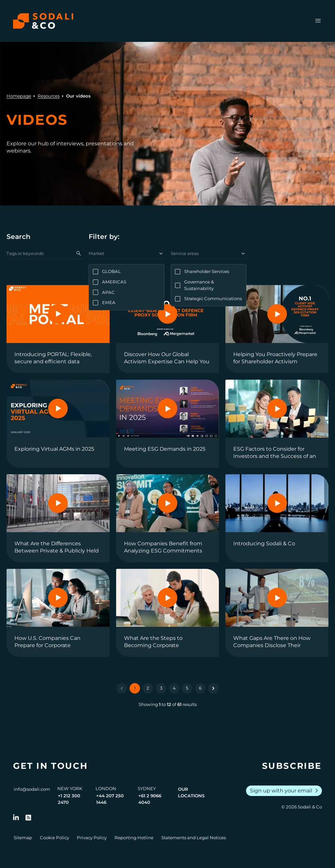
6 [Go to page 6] (200, 688)
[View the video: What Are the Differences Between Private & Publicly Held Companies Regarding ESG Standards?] (58, 518)
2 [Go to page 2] (148, 688)
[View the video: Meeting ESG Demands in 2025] (168, 424)
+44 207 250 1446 (110, 799)
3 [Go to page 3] (161, 688)
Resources (49, 96)
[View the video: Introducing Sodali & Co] (277, 518)
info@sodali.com (32, 789)
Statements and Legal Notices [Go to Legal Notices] (194, 838)
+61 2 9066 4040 (150, 799)
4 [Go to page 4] (174, 688)
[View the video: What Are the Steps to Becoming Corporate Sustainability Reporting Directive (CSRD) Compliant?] (168, 613)
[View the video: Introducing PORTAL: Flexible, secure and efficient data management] (58, 329)
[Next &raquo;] (213, 688)
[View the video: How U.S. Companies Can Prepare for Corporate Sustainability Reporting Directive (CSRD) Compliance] (58, 613)
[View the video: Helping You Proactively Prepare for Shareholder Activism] (277, 329)
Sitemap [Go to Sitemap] (23, 838)
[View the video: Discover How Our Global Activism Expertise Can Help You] (168, 329)
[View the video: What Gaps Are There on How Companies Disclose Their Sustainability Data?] (277, 613)
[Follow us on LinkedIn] (16, 818)
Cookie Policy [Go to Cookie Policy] (54, 838)
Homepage (19, 96)
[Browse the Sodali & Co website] (43, 21)
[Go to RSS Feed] (28, 818)
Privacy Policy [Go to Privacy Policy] (92, 838)
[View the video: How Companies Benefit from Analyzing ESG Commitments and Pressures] (168, 518)
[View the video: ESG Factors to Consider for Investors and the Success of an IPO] (277, 424)
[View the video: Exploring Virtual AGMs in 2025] (58, 424)
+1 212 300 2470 (69, 799)
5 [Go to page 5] (187, 688)
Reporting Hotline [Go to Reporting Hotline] (134, 838)
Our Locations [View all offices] (191, 792)
